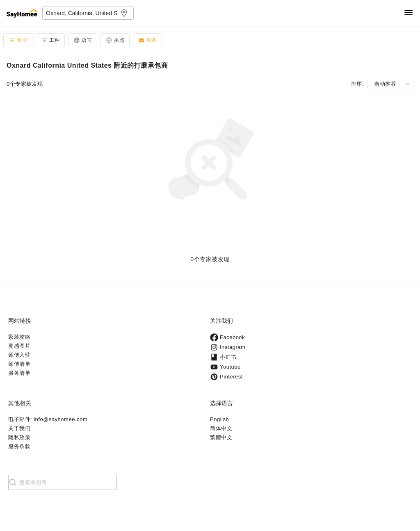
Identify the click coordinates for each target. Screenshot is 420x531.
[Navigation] (409, 13)
